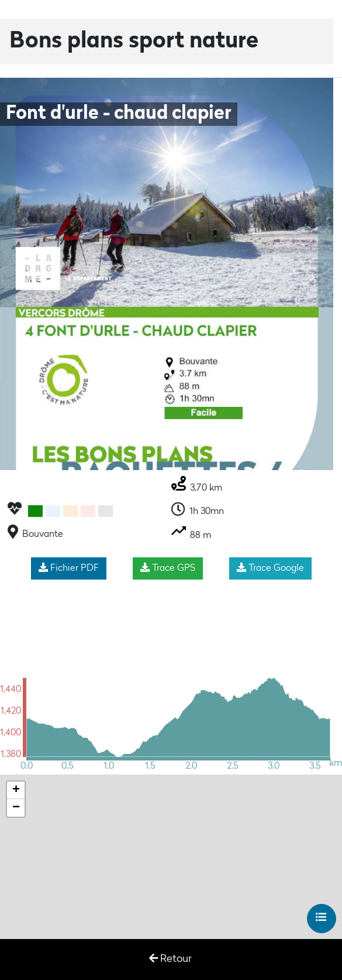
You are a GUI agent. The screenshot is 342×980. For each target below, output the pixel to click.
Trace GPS (168, 568)
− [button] (16, 808)
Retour (170, 959)
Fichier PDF (69, 568)
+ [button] (16, 790)
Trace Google (270, 568)
